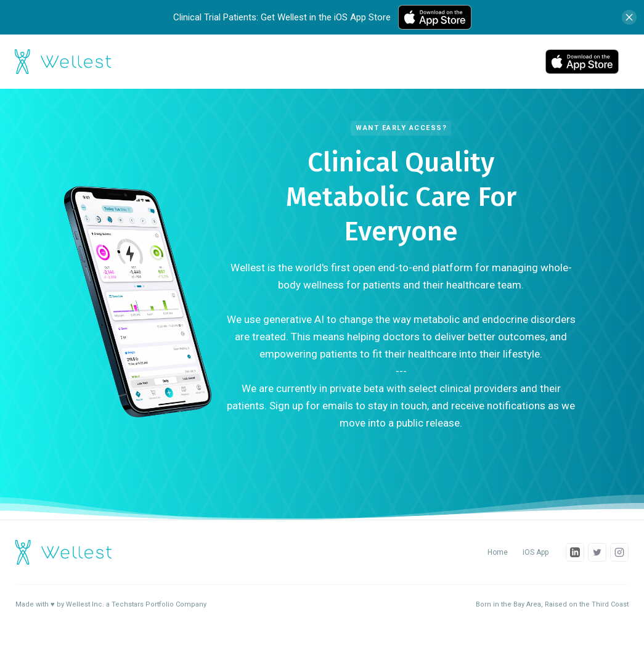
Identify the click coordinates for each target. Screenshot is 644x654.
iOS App (536, 552)
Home (498, 552)
